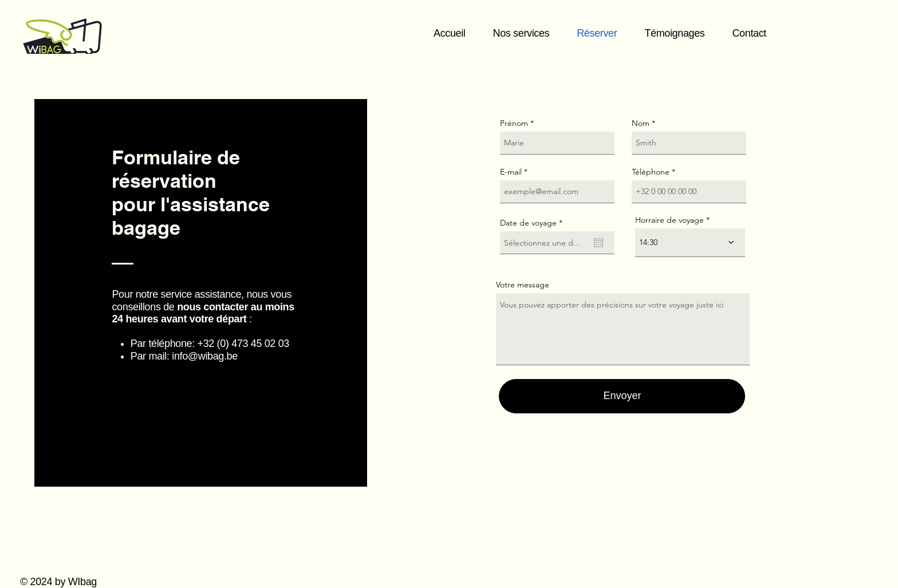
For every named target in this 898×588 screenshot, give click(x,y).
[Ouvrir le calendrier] (598, 243)
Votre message (523, 285)
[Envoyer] (622, 396)
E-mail (511, 172)
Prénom (514, 123)
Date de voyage (533, 223)
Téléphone (651, 172)
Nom (641, 123)
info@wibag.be (205, 356)
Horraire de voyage (669, 220)
